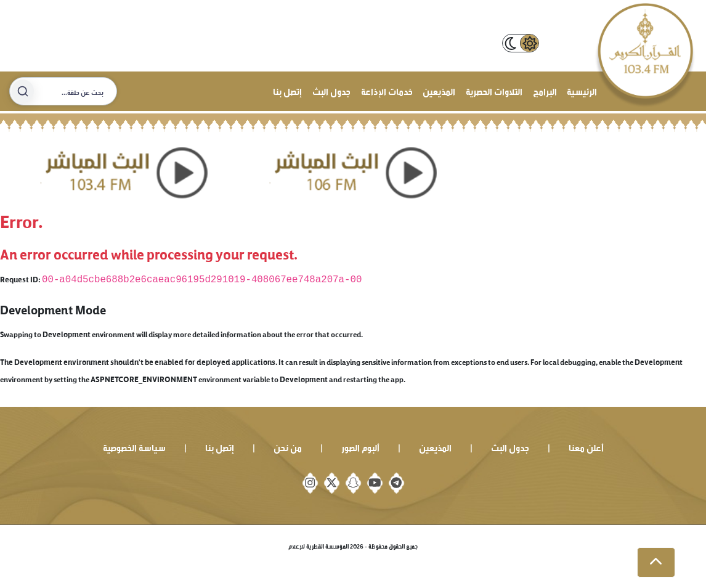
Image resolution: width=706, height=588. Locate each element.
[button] (656, 563)
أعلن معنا (586, 447)
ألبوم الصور (360, 447)
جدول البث (331, 90)
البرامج (545, 90)
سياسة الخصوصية (134, 447)
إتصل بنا (287, 90)
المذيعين (439, 90)
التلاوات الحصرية (494, 90)
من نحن (288, 447)
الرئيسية (582, 90)
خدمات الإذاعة (387, 90)
